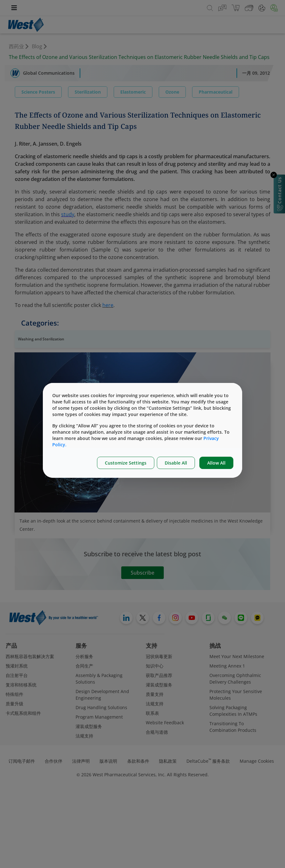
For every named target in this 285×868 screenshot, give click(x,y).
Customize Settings (126, 463)
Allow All (216, 463)
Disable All (176, 463)
